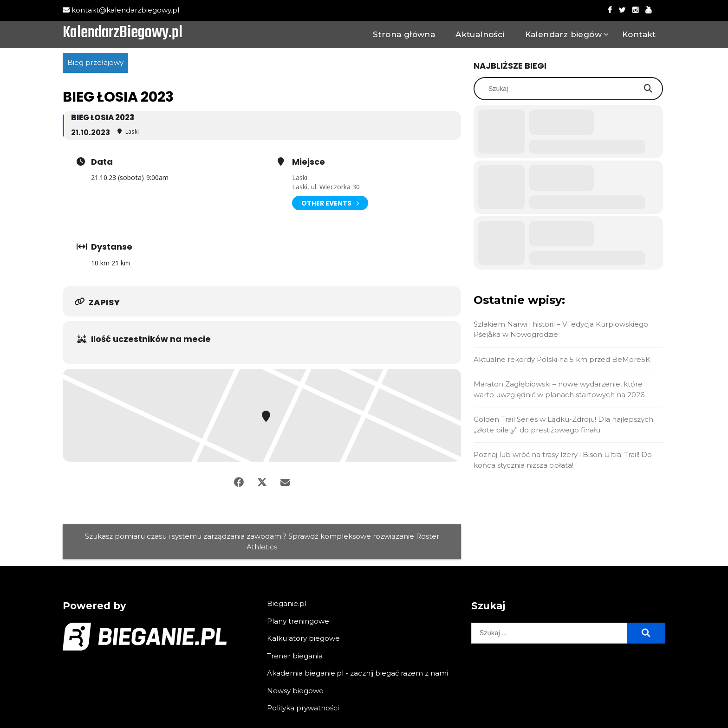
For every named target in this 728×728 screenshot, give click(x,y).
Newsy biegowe (295, 691)
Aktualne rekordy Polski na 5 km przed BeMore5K (562, 359)
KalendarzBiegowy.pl (123, 33)
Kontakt (639, 34)
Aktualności (480, 34)
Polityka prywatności (303, 708)
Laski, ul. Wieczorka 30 (326, 187)
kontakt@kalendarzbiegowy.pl (121, 10)
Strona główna (404, 34)
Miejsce (309, 162)
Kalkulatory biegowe (303, 638)
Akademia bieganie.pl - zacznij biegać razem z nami (357, 673)
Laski (300, 177)
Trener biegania (295, 656)
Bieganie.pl (287, 603)
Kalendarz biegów (563, 34)
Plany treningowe (298, 621)
